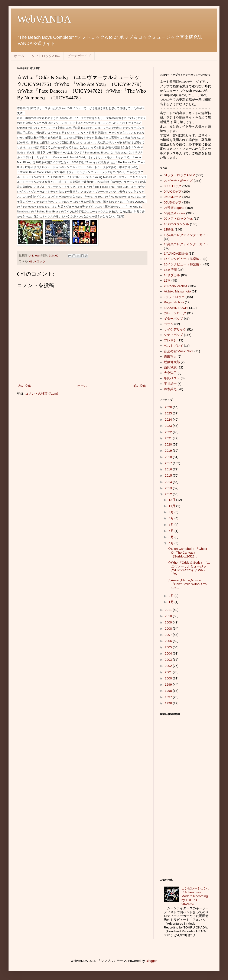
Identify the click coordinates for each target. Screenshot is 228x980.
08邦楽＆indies (175, 213)
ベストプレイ (173, 346)
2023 (169, 426)
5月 (172, 537)
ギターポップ (173, 319)
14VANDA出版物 (176, 253)
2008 (169, 628)
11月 (172, 506)
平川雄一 (170, 384)
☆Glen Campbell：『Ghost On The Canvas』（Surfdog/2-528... (188, 552)
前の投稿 (140, 386)
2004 (169, 653)
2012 (169, 494)
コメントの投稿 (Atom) (42, 393)
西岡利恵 (170, 367)
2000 (169, 678)
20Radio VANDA (176, 286)
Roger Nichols (174, 302)
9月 (172, 512)
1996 (169, 703)
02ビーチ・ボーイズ (178, 181)
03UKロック (38, 261)
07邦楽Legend (174, 208)
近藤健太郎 (172, 362)
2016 (169, 469)
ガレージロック (175, 313)
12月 (172, 500)
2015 (169, 475)
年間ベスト (172, 378)
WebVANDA (44, 19)
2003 (169, 660)
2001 (169, 672)
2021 (169, 438)
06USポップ (173, 202)
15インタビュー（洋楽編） (183, 259)
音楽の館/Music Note (179, 351)
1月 (172, 602)
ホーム (19, 56)
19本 (167, 280)
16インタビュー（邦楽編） (183, 264)
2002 (169, 666)
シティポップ (173, 335)
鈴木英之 (170, 389)
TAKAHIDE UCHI (176, 308)
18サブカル (172, 275)
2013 (169, 488)
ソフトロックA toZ (46, 56)
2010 (169, 616)
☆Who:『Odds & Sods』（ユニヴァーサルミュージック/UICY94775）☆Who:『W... (189, 568)
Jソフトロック (174, 297)
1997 (169, 697)
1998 (169, 691)
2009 (169, 622)
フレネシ (170, 340)
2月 (172, 596)
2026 (169, 407)
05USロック (173, 197)
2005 (169, 647)
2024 (169, 419)
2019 (169, 451)
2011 (169, 610)
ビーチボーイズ (79, 56)
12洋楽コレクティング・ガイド (186, 235)
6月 (172, 531)
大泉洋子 (170, 373)
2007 (169, 635)
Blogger (151, 961)
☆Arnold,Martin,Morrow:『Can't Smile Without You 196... (188, 584)
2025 (169, 413)
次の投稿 (25, 386)
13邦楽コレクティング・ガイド (186, 244)
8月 (172, 518)
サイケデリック (175, 329)
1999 (169, 684)
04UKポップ (173, 191)
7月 (172, 525)
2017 (169, 463)
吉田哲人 (170, 356)
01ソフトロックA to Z (179, 175)
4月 (172, 543)
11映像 (169, 229)
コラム (169, 324)
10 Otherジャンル (176, 224)
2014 (169, 482)
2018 (169, 457)
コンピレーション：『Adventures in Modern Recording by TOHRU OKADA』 (196, 896)
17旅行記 (170, 270)
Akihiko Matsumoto (177, 291)
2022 (169, 432)
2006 (169, 641)
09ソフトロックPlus (178, 218)
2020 (169, 444)
